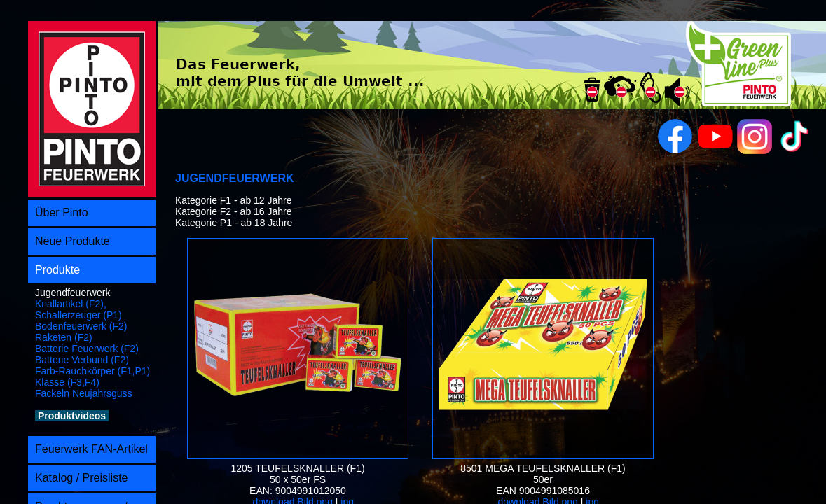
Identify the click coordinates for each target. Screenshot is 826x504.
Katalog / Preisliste (82, 478)
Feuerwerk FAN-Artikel (91, 449)
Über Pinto (62, 212)
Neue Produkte (73, 241)
